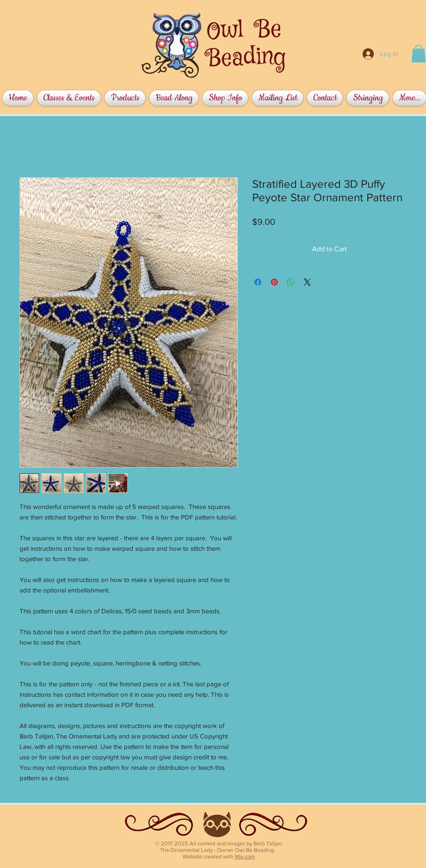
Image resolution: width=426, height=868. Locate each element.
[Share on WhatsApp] (291, 282)
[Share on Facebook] (258, 282)
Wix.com (245, 856)
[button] (419, 54)
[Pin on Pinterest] (274, 282)
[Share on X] (307, 282)
